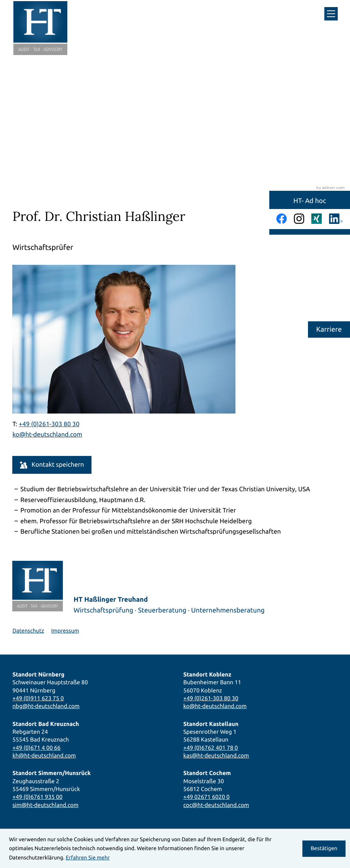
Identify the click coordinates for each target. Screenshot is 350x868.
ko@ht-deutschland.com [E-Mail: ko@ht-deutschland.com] (47, 435)
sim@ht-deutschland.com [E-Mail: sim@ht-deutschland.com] (45, 805)
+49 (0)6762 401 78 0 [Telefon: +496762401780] (211, 748)
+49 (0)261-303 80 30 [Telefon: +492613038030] (211, 698)
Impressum (65, 631)
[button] (52, 465)
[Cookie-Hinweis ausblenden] (324, 849)
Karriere (329, 329)
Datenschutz (28, 631)
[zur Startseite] (40, 28)
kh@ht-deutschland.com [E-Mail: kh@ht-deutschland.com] (44, 756)
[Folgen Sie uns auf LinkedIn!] (336, 219)
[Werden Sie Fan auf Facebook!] (282, 219)
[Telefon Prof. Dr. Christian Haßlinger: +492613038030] (49, 425)
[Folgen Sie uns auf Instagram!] (299, 219)
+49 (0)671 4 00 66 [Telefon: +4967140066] (36, 748)
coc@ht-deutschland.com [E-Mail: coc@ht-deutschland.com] (216, 805)
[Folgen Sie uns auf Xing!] (317, 219)
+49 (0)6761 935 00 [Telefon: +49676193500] (37, 797)
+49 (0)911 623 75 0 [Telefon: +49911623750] (38, 698)
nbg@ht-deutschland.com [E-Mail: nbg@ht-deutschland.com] (46, 706)
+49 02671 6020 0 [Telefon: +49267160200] (207, 797)
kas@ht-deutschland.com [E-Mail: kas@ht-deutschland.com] (216, 756)
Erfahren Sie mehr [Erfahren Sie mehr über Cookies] (88, 857)
